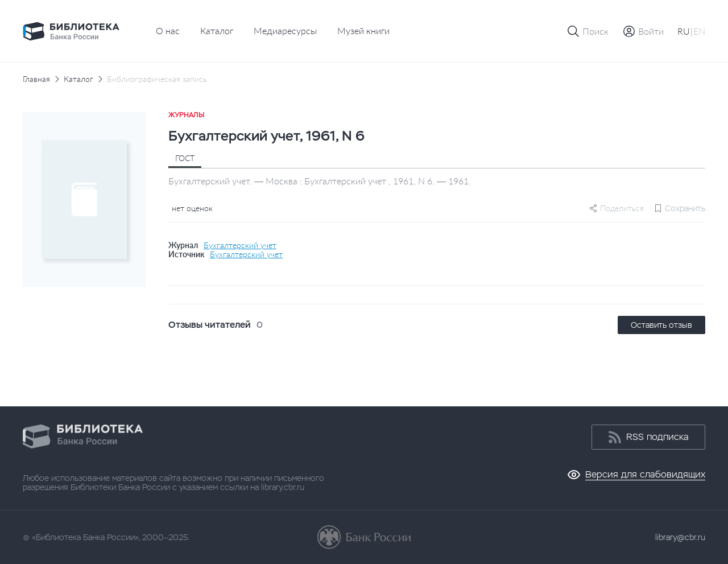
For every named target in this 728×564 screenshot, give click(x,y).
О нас (168, 30)
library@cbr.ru (680, 537)
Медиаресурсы (285, 30)
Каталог (217, 30)
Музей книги (363, 30)
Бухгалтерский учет (240, 245)
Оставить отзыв (661, 325)
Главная (36, 79)
